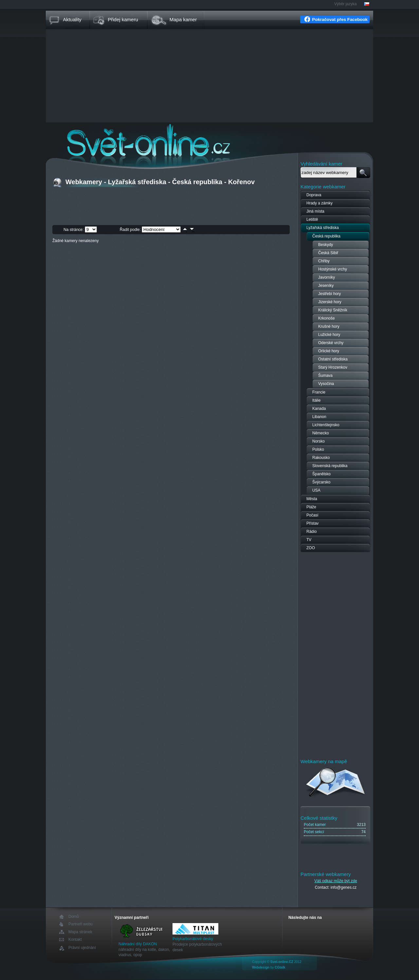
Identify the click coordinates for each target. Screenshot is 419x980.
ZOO (311, 548)
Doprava (314, 195)
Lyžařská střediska (323, 228)
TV (309, 540)
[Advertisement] (209, 77)
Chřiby (324, 261)
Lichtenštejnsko (326, 425)
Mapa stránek (80, 932)
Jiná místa (315, 211)
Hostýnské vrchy (333, 269)
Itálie (316, 400)
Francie (319, 392)
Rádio (311, 532)
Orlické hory (329, 351)
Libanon (319, 417)
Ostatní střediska (333, 359)
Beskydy (326, 245)
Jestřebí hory (329, 294)
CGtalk (280, 967)
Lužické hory (329, 335)
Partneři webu (81, 924)
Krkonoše (327, 318)
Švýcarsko (321, 482)
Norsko (319, 441)
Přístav (312, 523)
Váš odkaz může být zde (336, 881)
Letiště (312, 219)
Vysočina (326, 384)
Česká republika (326, 236)
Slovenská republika (330, 466)
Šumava (325, 376)
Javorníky (327, 277)
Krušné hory (329, 326)
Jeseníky (326, 286)
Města (312, 499)
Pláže (311, 507)
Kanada (319, 409)
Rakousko (321, 458)
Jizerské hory (330, 302)
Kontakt (75, 940)
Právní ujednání (82, 948)
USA (316, 490)
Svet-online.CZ (282, 962)
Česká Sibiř (328, 253)
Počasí (312, 515)
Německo (321, 433)
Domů (74, 917)
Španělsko (321, 474)
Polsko (318, 449)
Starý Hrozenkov (333, 367)
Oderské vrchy (331, 343)
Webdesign (261, 967)
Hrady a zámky (319, 203)
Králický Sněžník (333, 310)
